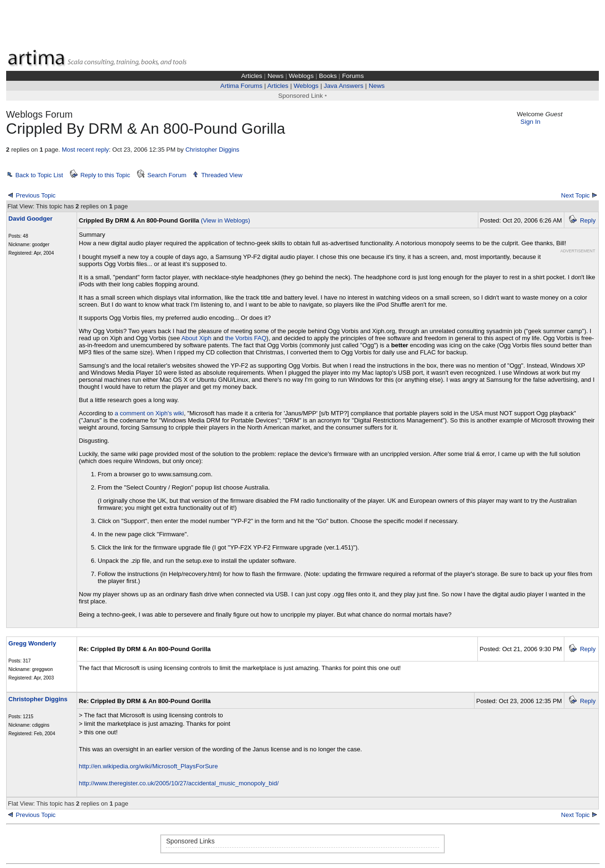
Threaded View (222, 175)
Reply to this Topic (105, 175)
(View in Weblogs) (225, 220)
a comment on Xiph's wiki (149, 413)
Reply (588, 220)
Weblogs (301, 76)
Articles (252, 76)
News (276, 76)
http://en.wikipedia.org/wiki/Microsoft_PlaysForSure (148, 766)
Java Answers (344, 86)
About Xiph (197, 338)
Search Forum (167, 175)
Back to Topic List (39, 175)
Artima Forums (241, 86)
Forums (353, 76)
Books (328, 76)
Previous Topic (35, 195)
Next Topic (575, 195)
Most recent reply (86, 150)
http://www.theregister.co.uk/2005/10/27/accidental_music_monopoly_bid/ (179, 783)
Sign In (530, 122)
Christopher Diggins (212, 150)
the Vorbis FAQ (246, 338)
